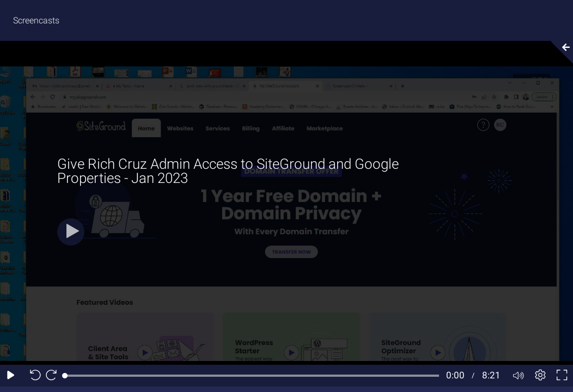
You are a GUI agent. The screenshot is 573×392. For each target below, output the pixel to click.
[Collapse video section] (559, 52)
